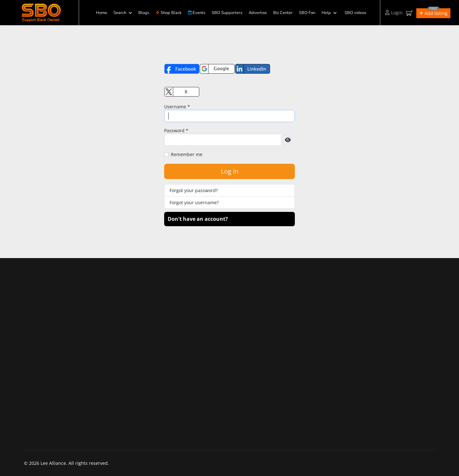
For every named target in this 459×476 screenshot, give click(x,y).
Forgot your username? (194, 202)
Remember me (187, 154)
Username (177, 107)
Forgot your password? (194, 190)
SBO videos (355, 13)
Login (394, 13)
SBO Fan (307, 13)
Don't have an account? (198, 219)
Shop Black (169, 13)
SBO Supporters (227, 13)
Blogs (144, 13)
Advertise (258, 13)
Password (176, 130)
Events (197, 13)
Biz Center (283, 13)
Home (102, 13)
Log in (230, 171)
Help (326, 13)
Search (120, 13)
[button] (433, 13)
